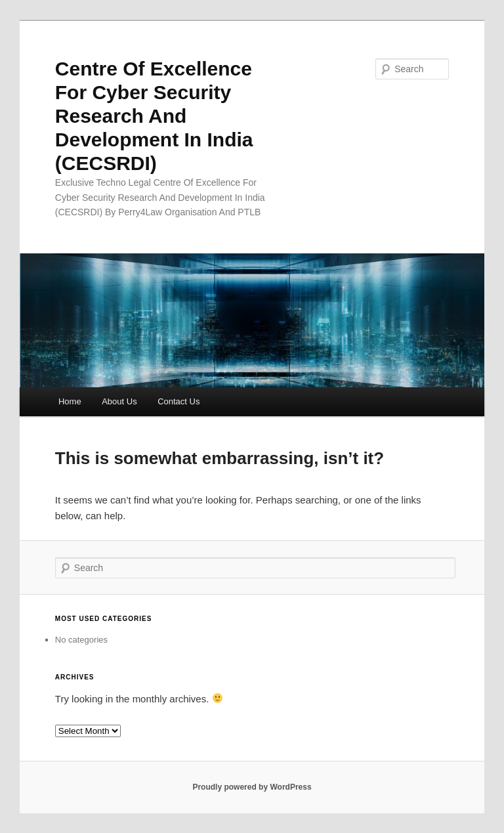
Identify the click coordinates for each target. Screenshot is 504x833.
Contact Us (178, 401)
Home (70, 401)
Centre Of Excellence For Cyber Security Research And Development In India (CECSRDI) (154, 116)
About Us (119, 401)
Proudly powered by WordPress (252, 787)
